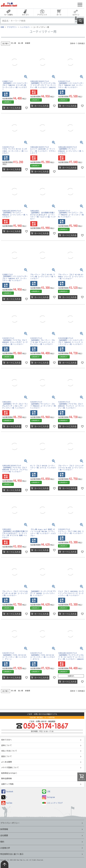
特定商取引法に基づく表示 (12, 854)
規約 (2, 842)
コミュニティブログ (52, 803)
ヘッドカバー (25, 27)
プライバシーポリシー (10, 823)
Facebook (7, 792)
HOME (2, 27)
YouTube (7, 803)
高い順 (21, 43)
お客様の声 (5, 848)
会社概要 (4, 835)
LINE (46, 792)
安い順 (14, 43)
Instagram (48, 797)
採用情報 (4, 829)
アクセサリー (12, 27)
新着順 (28, 43)
